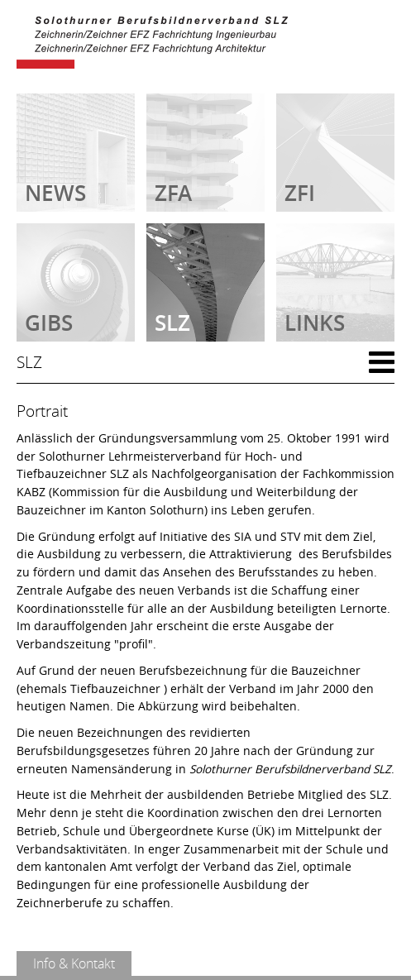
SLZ (29, 362)
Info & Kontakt (74, 963)
